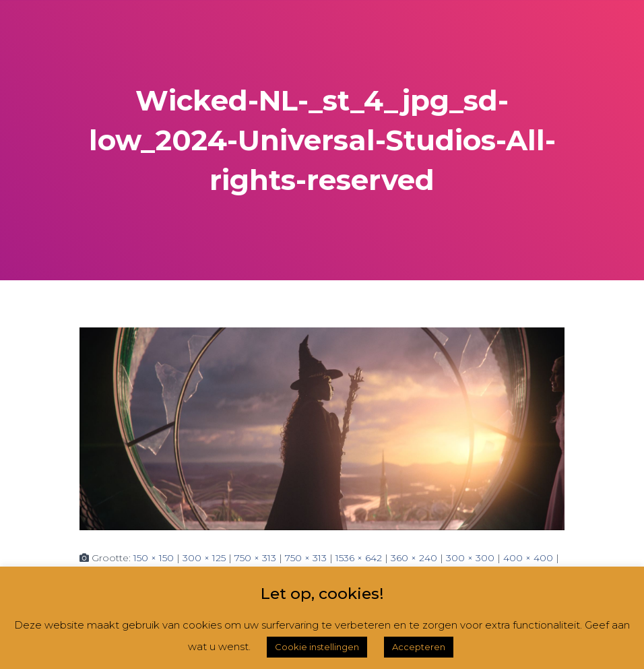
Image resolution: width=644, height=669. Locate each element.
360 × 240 (414, 558)
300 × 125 (204, 558)
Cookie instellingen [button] (317, 647)
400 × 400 (528, 558)
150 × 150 (154, 558)
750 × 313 (255, 558)
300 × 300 (470, 558)
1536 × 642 (359, 558)
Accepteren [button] (419, 647)
